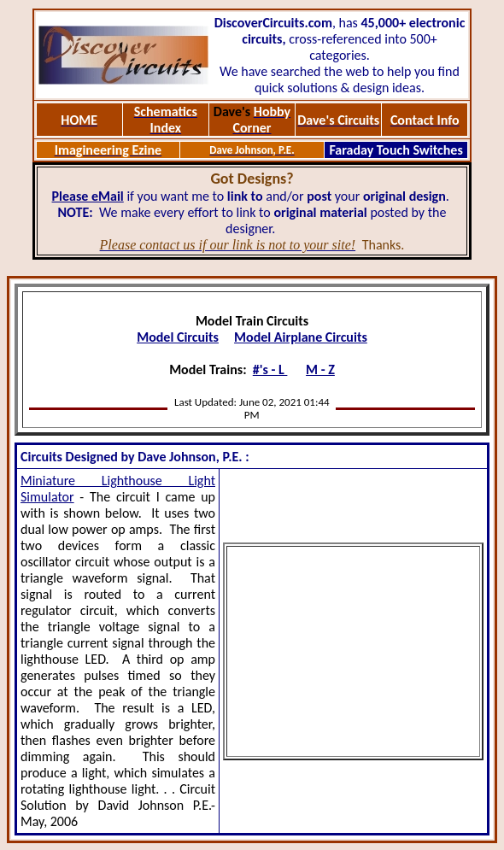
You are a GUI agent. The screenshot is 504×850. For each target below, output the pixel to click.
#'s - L (270, 369)
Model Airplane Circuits (301, 337)
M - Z (320, 369)
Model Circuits (178, 337)
